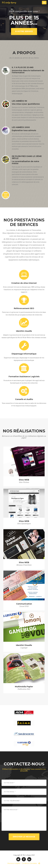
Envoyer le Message (24, 837)
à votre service (24, 31)
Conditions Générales (29, 863)
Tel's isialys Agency (9, 3)
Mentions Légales (14, 863)
